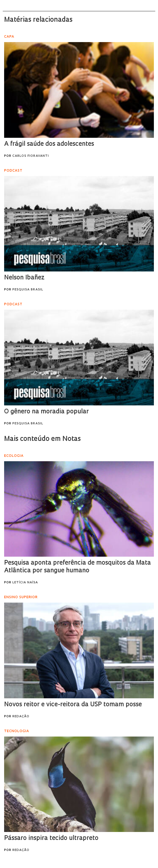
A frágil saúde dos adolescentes (49, 144)
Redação (21, 717)
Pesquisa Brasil (28, 290)
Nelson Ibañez (24, 278)
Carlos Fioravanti (31, 156)
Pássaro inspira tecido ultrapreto (51, 838)
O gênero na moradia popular (46, 412)
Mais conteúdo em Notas (42, 439)
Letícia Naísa (25, 583)
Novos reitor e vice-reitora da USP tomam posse (73, 705)
